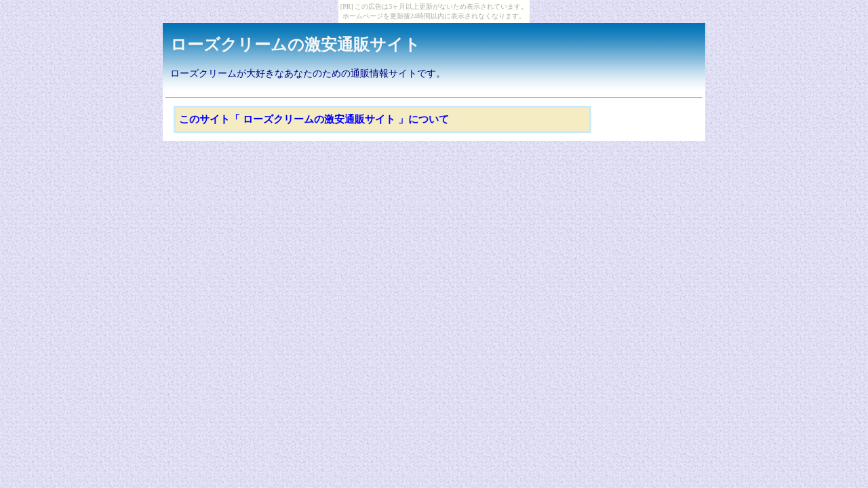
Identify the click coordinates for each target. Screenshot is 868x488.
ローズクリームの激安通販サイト (295, 45)
